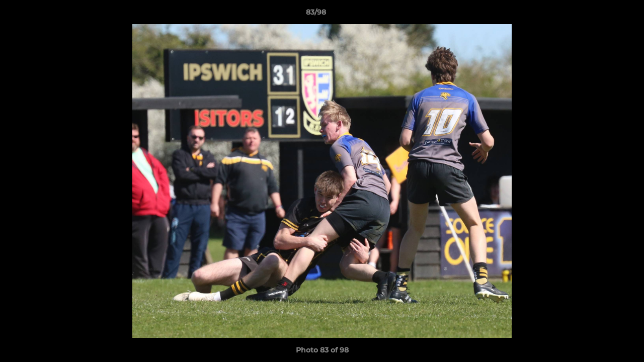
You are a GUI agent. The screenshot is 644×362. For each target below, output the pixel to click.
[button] (602, 15)
